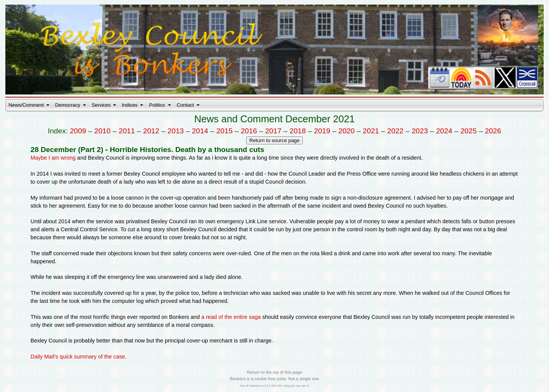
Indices (129, 105)
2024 (444, 131)
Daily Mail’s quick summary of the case (78, 357)
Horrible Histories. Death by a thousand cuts (187, 150)
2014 (200, 131)
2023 (420, 131)
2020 (347, 131)
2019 (322, 131)
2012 (151, 131)
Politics (157, 105)
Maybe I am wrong (53, 158)
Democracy (68, 105)
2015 (224, 131)
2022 (396, 131)
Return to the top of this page (274, 372)
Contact (185, 105)
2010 (102, 131)
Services (101, 105)
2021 (371, 131)
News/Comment (26, 105)
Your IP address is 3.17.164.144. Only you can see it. (274, 386)
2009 (78, 131)
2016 (249, 131)
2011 (127, 131)
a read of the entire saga (231, 317)
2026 (493, 131)
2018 (298, 131)
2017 (273, 131)
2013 (176, 131)
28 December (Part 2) (67, 150)
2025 (469, 131)
